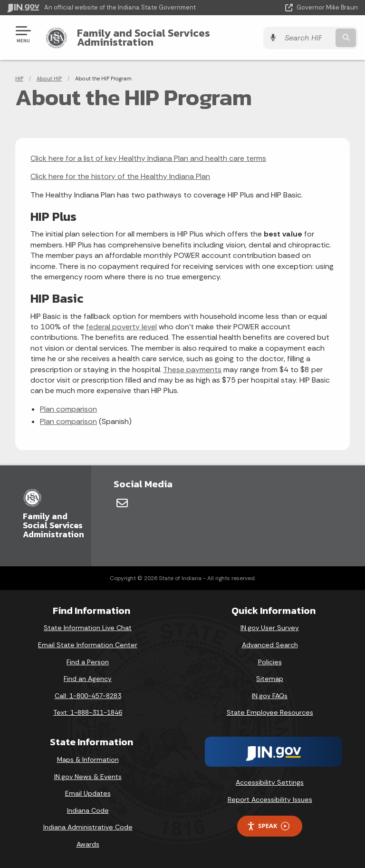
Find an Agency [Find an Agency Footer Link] (88, 679)
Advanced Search (270, 645)
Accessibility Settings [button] (270, 782)
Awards (88, 844)
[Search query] (307, 38)
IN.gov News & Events (88, 777)
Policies (270, 662)
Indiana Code (88, 810)
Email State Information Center (88, 645)
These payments (192, 370)
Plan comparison (68, 409)
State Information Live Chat (88, 628)
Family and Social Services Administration (144, 37)
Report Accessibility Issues (270, 799)
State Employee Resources (270, 712)
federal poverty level (121, 327)
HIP (19, 79)
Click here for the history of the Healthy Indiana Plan (120, 176)
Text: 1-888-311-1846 (88, 712)
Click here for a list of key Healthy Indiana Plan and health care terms (148, 158)
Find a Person (88, 662)
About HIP (49, 79)
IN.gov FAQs (270, 696)
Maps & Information (88, 759)
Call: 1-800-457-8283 (88, 696)
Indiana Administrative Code (88, 827)
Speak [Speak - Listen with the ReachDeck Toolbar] (268, 826)
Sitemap (270, 679)
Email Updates (88, 793)
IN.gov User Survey (270, 628)
